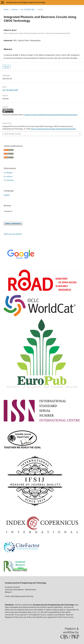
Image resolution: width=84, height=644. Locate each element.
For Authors (8, 176)
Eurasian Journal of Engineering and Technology (26, 2)
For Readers (8, 173)
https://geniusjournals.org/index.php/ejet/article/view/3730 (53, 129)
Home (6, 9)
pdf (7, 67)
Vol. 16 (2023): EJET (28, 9)
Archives (14, 9)
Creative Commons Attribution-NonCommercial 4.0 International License (50, 115)
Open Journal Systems (13, 234)
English (7, 195)
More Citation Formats (13, 134)
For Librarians (9, 180)
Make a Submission (13, 223)
